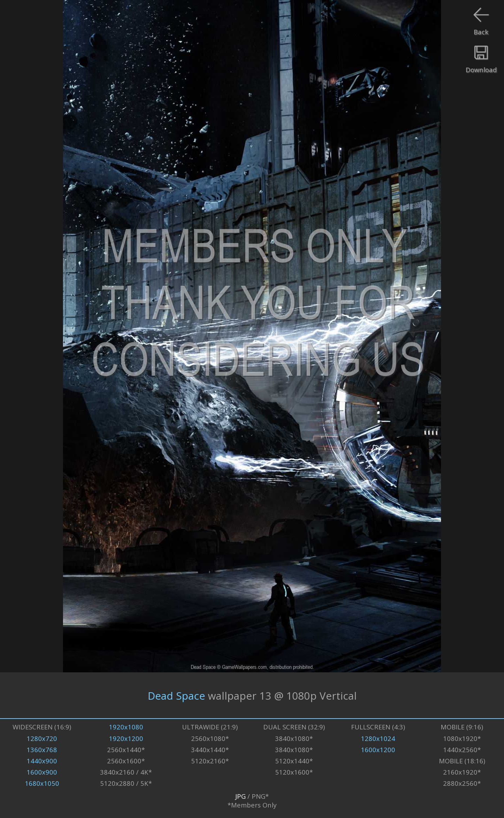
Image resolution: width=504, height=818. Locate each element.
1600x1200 (378, 750)
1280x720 (42, 738)
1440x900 (42, 761)
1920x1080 (126, 727)
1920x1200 (126, 738)
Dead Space (176, 695)
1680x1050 (42, 783)
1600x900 (42, 772)
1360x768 (42, 750)
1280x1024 (378, 738)
